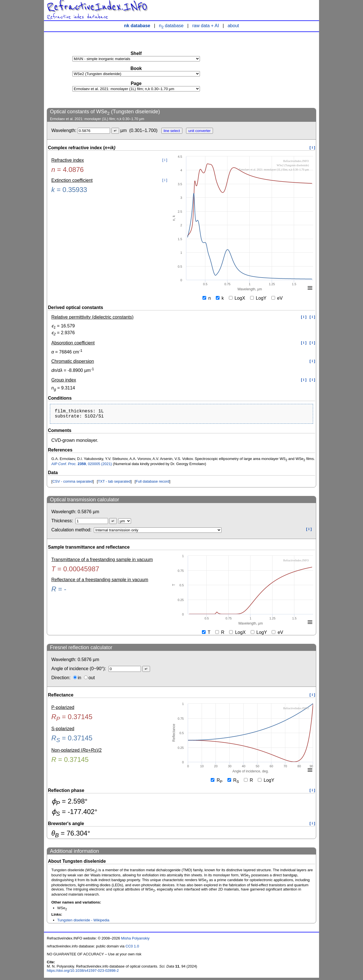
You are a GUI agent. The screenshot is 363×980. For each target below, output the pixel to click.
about (233, 26)
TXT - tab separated (114, 484)
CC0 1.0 (132, 948)
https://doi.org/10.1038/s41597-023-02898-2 (83, 973)
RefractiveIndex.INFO (97, 7)
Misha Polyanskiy (135, 940)
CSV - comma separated (73, 484)
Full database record (152, 484)
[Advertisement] (274, 70)
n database (171, 26)
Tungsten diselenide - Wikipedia (83, 922)
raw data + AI (206, 26)
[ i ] (313, 147)
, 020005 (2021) (82, 466)
